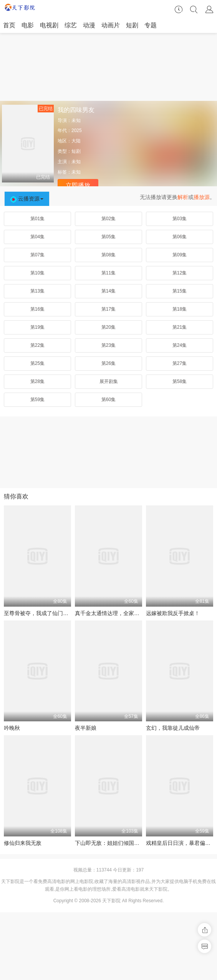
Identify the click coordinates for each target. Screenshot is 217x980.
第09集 (180, 255)
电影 (28, 25)
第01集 (37, 219)
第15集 (180, 291)
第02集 (108, 219)
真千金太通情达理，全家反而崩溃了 (118, 613)
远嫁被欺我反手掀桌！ (173, 613)
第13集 (37, 291)
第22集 (37, 345)
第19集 (37, 327)
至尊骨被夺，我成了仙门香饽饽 (41, 613)
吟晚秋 (12, 728)
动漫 (89, 25)
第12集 (180, 273)
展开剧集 (109, 381)
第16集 (37, 309)
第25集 (37, 363)
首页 (9, 25)
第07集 (37, 255)
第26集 (108, 363)
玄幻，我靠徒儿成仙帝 (173, 728)
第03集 (180, 219)
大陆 (76, 141)
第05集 (108, 237)
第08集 (108, 255)
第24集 (180, 345)
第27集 (180, 363)
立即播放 (78, 185)
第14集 (108, 291)
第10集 (37, 273)
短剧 (132, 25)
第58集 (180, 381)
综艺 (71, 25)
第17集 (108, 309)
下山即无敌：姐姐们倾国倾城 (110, 843)
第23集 (108, 345)
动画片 (111, 25)
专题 (151, 25)
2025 (77, 130)
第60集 (108, 400)
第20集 (108, 327)
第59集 (37, 400)
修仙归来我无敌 (23, 843)
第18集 (180, 309)
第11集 (108, 273)
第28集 (37, 381)
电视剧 (49, 25)
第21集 (180, 327)
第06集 (180, 237)
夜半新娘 (86, 728)
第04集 (37, 237)
